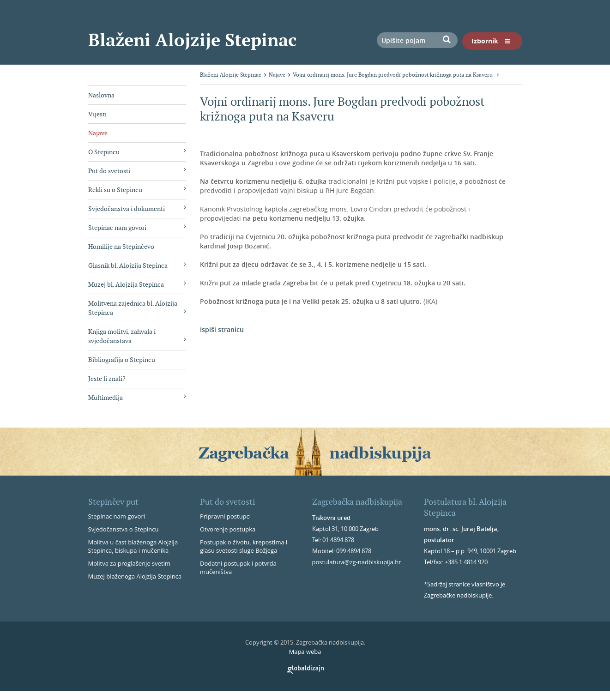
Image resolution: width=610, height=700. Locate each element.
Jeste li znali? (107, 379)
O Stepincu (137, 152)
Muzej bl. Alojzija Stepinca (137, 284)
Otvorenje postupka (228, 529)
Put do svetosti (137, 171)
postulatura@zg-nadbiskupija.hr (357, 562)
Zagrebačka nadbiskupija (357, 502)
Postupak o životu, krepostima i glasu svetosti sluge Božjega (244, 546)
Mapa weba (305, 652)
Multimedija (137, 397)
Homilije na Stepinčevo (121, 247)
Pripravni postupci (225, 516)
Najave (98, 133)
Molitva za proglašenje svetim (130, 563)
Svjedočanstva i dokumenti (137, 208)
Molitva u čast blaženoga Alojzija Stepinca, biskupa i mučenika (133, 546)
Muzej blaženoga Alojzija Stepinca (135, 576)
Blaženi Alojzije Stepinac (192, 40)
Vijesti (97, 114)
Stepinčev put (113, 502)
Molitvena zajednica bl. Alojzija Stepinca (137, 308)
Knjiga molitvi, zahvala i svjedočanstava (137, 336)
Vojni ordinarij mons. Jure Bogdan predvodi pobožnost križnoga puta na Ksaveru (393, 75)
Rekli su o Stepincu (137, 190)
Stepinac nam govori (137, 227)
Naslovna (101, 95)
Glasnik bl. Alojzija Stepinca (137, 265)
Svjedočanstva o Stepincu (124, 529)
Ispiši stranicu (222, 329)
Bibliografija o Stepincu (122, 360)
